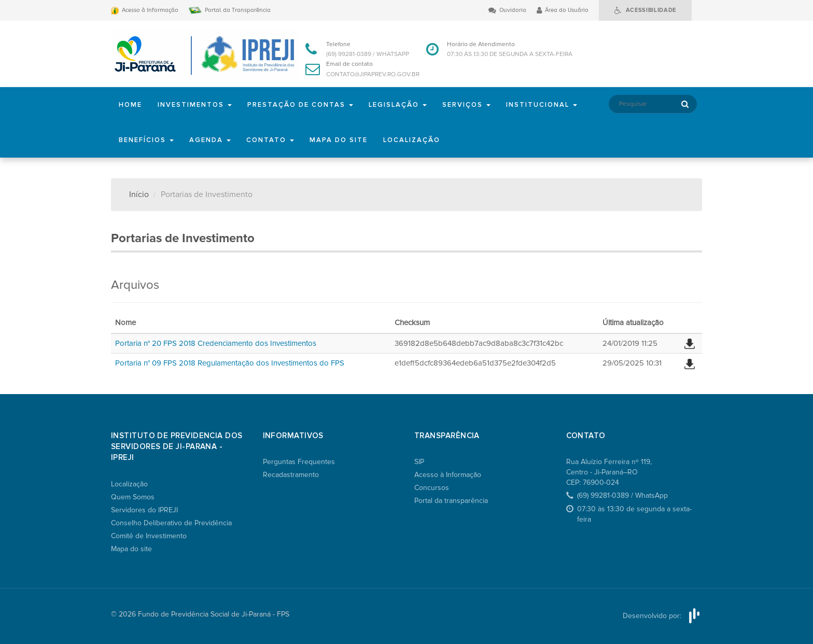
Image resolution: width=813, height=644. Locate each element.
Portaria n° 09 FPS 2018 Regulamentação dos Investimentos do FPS (230, 363)
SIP (419, 462)
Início (139, 194)
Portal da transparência (451, 501)
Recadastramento (291, 475)
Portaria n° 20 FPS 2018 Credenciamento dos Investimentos (216, 343)
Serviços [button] (466, 105)
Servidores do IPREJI (144, 510)
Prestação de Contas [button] (300, 105)
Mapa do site (339, 140)
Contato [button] (270, 140)
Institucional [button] (542, 105)
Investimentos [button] (195, 105)
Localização (412, 140)
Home (130, 105)
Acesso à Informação (448, 475)
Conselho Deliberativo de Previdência (171, 523)
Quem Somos (133, 497)
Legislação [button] (398, 105)
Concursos (432, 488)
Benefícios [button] (146, 140)
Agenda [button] (210, 140)
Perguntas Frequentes (299, 462)
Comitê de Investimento (149, 536)
